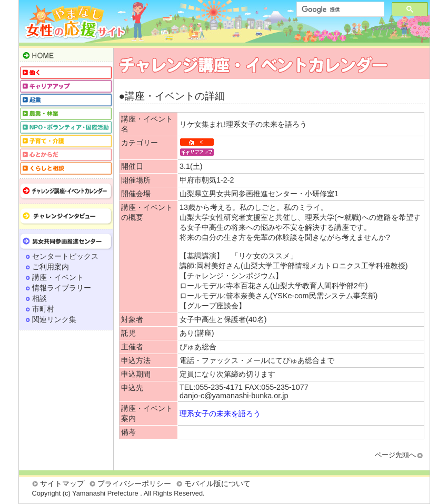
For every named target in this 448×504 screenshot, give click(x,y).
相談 (39, 298)
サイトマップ (62, 483)
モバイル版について (217, 483)
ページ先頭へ (395, 455)
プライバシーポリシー (134, 483)
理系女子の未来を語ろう (220, 414)
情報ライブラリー (62, 288)
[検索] (339, 9)
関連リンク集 (54, 319)
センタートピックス (65, 256)
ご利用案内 (51, 267)
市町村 (43, 309)
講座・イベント (58, 277)
